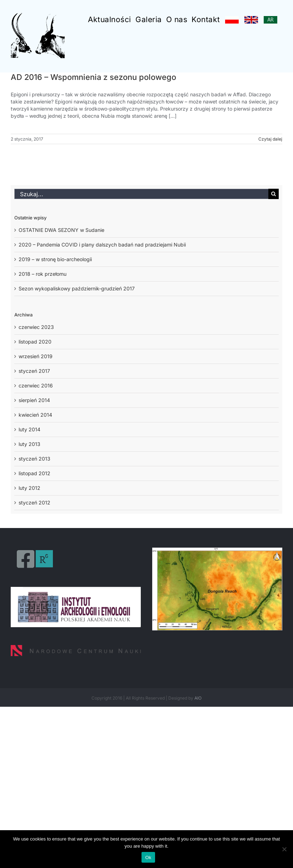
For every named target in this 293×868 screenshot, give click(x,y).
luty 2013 (29, 444)
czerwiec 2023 (36, 327)
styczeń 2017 (34, 371)
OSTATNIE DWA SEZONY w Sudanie (61, 230)
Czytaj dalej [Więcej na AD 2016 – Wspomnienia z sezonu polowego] (270, 139)
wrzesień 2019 (36, 356)
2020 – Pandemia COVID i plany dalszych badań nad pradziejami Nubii (102, 245)
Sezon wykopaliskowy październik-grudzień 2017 (77, 288)
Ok (148, 857)
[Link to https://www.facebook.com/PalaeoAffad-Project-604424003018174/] (26, 559)
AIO (198, 698)
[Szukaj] (274, 194)
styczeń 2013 (34, 459)
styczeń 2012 (34, 502)
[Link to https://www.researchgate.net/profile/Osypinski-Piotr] (44, 559)
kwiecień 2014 (35, 415)
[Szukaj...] (141, 194)
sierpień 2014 (34, 400)
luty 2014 (29, 429)
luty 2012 (29, 488)
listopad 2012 (34, 473)
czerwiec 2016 (36, 385)
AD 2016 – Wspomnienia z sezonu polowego (93, 77)
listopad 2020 (35, 342)
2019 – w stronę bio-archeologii (55, 259)
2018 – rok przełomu (43, 274)
